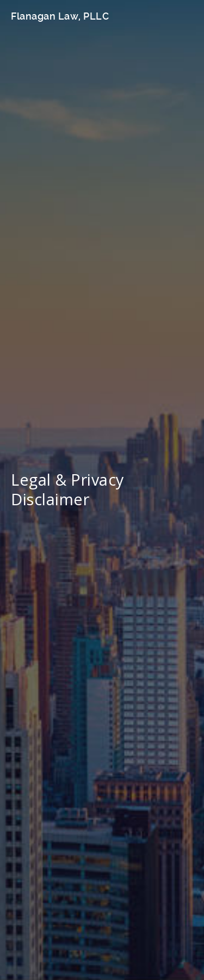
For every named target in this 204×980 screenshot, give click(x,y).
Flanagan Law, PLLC (60, 16)
